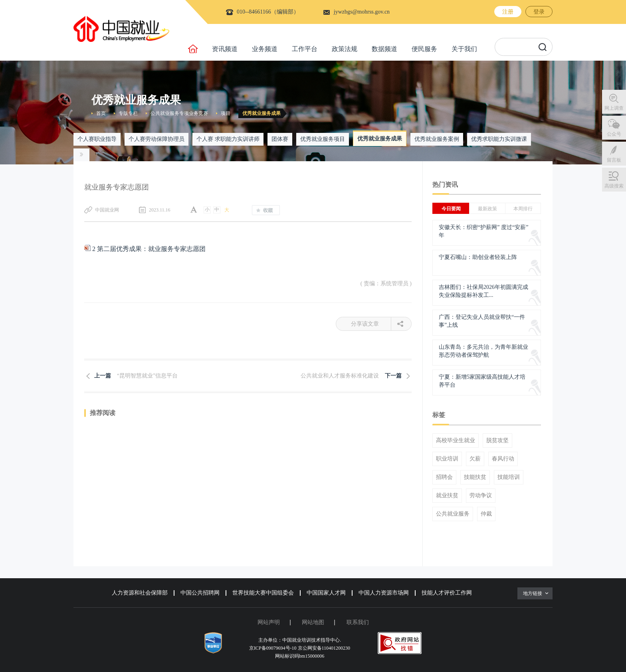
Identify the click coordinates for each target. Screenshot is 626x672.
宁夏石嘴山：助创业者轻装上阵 (478, 257)
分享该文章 (371, 324)
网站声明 (269, 622)
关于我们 (464, 49)
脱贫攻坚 (497, 441)
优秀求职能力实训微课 (499, 139)
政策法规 (345, 49)
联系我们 (358, 622)
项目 (226, 113)
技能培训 (509, 477)
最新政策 (487, 209)
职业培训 (447, 459)
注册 (508, 12)
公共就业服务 (453, 514)
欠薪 (475, 459)
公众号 (614, 134)
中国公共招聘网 (200, 593)
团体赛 (280, 139)
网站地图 (313, 622)
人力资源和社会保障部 (140, 593)
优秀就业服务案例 (437, 139)
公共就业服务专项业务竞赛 (179, 113)
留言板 (614, 160)
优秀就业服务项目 (323, 139)
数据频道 (384, 49)
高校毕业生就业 (456, 441)
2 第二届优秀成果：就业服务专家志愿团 (145, 249)
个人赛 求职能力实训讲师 (228, 139)
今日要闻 (451, 209)
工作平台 (305, 49)
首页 (101, 113)
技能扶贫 (475, 477)
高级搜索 (614, 186)
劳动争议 (481, 496)
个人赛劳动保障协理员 (156, 139)
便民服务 (424, 49)
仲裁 (486, 514)
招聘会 (444, 477)
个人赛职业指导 (97, 139)
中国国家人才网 (326, 593)
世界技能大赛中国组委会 (263, 593)
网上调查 (614, 108)
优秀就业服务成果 (261, 113)
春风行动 (503, 459)
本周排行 (523, 209)
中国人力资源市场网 (384, 593)
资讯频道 (225, 49)
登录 (539, 12)
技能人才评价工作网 (447, 593)
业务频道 (265, 49)
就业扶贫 (447, 496)
